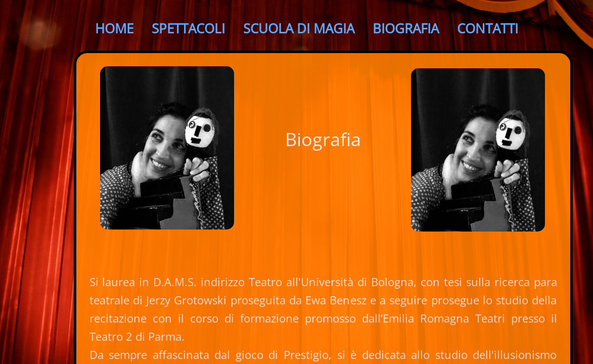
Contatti (488, 28)
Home (114, 28)
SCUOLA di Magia (299, 28)
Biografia (406, 28)
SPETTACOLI (188, 28)
